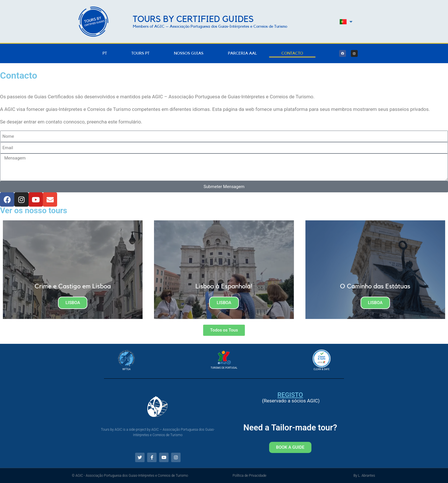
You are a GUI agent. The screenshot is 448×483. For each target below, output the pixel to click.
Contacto (292, 53)
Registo (290, 395)
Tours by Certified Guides (193, 19)
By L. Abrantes (364, 476)
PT (105, 53)
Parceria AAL (242, 53)
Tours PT (140, 53)
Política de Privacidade (249, 476)
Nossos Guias (189, 53)
